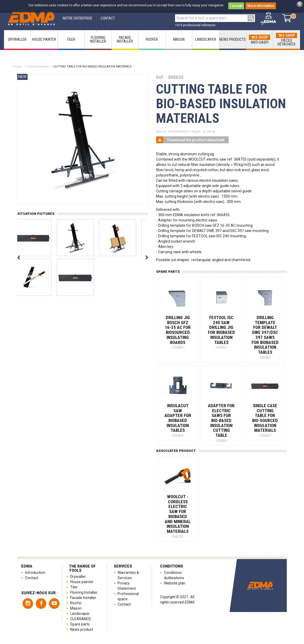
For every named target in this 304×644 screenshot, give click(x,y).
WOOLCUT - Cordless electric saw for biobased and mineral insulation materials (178, 516)
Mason (76, 608)
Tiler (74, 587)
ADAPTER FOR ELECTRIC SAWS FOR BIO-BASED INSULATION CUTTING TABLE (221, 423)
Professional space (128, 596)
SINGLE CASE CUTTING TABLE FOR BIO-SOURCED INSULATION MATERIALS (265, 420)
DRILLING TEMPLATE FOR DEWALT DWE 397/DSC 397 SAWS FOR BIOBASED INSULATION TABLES (265, 337)
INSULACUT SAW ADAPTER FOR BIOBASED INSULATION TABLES (178, 420)
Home (18, 67)
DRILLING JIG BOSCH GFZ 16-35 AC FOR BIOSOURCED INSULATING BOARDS (178, 332)
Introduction (35, 573)
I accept (236, 6)
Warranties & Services (128, 575)
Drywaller (78, 577)
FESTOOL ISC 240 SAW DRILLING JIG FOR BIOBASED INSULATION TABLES (221, 332)
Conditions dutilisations (174, 575)
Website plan (175, 583)
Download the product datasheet (190, 140)
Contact (32, 578)
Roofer (76, 603)
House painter (82, 582)
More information (261, 6)
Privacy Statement (127, 586)
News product (82, 629)
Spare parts (80, 624)
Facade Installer (38, 67)
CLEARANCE (81, 619)
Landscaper (80, 614)
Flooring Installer (84, 592)
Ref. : (161, 77)
